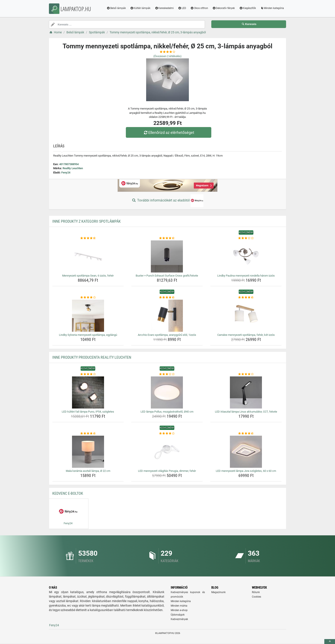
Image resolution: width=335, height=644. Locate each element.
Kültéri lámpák (140, 8)
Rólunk (256, 592)
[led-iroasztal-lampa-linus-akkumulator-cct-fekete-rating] (246, 374)
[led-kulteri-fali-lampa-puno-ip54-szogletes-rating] (88, 374)
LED (182, 8)
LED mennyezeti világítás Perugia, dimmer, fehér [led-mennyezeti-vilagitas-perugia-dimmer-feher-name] (167, 471)
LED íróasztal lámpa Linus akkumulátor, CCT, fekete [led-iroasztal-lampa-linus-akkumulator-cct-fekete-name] (246, 412)
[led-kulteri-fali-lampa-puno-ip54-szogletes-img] (88, 392)
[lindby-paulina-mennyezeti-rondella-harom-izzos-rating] (246, 238)
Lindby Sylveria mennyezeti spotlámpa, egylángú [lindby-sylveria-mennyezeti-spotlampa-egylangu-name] (88, 335)
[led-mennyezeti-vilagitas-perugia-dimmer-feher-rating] (167, 434)
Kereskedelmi (164, 8)
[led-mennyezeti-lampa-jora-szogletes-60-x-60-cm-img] (246, 452)
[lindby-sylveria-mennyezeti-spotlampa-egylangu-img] (88, 316)
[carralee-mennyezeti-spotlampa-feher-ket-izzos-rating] (246, 298)
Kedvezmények (179, 619)
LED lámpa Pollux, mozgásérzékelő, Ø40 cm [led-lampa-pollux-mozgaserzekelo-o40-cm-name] (167, 412)
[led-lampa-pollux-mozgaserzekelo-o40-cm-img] (167, 392)
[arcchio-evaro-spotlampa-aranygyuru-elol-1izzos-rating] (167, 298)
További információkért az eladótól (167, 201)
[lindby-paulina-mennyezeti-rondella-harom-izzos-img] (246, 256)
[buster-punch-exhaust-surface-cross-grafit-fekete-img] (167, 256)
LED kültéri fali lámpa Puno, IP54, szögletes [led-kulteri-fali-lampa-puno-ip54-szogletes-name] (88, 412)
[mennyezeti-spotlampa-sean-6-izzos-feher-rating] (88, 238)
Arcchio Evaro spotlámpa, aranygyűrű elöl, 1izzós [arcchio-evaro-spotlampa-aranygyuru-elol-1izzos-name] (167, 335)
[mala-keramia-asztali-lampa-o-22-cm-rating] (88, 434)
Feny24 (66, 172)
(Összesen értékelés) (167, 56)
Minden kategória (272, 8)
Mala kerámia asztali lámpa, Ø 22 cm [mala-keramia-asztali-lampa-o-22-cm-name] (88, 471)
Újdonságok (178, 615)
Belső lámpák (116, 8)
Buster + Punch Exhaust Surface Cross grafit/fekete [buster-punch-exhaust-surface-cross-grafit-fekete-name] (167, 276)
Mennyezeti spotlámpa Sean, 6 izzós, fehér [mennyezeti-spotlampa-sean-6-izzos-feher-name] (88, 276)
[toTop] (330, 642)
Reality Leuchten (73, 168)
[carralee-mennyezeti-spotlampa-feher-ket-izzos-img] (246, 316)
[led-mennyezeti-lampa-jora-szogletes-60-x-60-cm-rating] (246, 434)
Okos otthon (199, 8)
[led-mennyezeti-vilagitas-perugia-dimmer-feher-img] (167, 452)
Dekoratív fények (224, 8)
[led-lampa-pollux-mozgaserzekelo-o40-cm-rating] (167, 374)
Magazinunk (218, 592)
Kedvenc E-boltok (68, 493)
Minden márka (179, 606)
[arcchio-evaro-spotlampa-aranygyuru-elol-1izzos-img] (167, 316)
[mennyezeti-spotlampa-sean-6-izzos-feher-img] (88, 256)
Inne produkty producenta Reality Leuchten (92, 357)
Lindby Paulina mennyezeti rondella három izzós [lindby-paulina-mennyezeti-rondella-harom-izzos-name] (246, 276)
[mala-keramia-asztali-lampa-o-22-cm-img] (88, 452)
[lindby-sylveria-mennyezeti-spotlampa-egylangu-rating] (88, 298)
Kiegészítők (248, 8)
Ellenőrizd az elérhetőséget (169, 133)
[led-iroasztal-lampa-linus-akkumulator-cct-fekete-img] (246, 392)
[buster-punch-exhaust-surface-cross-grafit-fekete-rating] (167, 238)
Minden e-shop (179, 610)
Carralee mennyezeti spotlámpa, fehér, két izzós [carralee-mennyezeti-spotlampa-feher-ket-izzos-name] (246, 335)
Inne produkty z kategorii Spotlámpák (87, 221)
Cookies (256, 597)
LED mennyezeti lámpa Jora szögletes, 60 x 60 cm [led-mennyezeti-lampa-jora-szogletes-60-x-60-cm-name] (246, 471)
